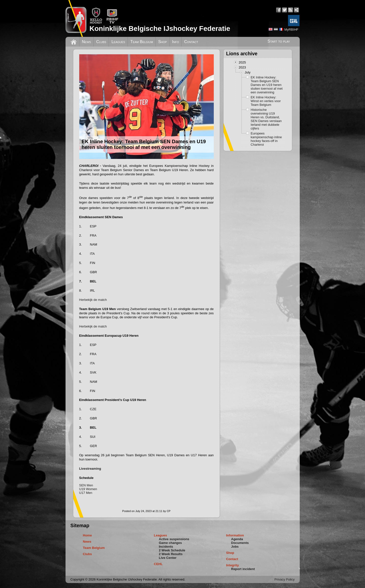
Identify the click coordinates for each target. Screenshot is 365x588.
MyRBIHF (291, 30)
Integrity (233, 565)
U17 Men (86, 493)
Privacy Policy (285, 579)
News (87, 42)
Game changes (171, 543)
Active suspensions (174, 539)
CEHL (158, 564)
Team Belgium (142, 42)
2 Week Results (171, 554)
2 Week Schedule (172, 550)
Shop (163, 42)
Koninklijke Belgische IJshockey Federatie (160, 29)
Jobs (235, 547)
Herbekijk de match (93, 300)
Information (235, 535)
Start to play (279, 41)
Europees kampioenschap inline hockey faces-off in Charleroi (266, 139)
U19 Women (88, 489)
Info (176, 42)
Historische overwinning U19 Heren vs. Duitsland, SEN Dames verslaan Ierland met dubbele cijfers (266, 119)
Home (87, 535)
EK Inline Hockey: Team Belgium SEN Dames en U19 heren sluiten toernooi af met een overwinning (267, 85)
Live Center (168, 558)
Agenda (237, 539)
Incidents (166, 547)
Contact (191, 42)
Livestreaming (90, 469)
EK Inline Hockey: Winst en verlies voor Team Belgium (266, 101)
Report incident (243, 569)
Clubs (101, 42)
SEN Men (86, 485)
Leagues (118, 42)
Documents (240, 543)
